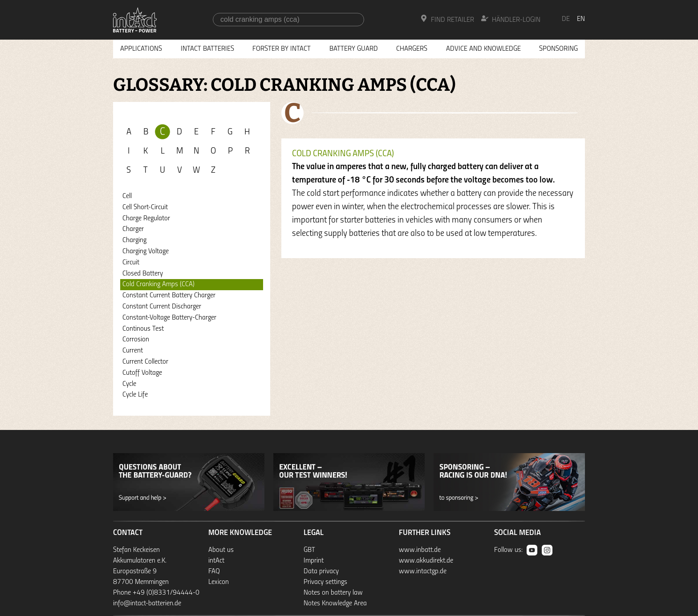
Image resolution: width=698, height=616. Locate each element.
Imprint (314, 561)
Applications (141, 49)
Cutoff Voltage (142, 373)
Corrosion (136, 340)
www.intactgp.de (423, 571)
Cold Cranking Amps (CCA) (158, 284)
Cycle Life (135, 395)
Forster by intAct (282, 49)
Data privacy (321, 571)
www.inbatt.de (420, 550)
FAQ (214, 571)
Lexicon (219, 582)
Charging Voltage (146, 251)
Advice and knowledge (483, 49)
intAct (216, 561)
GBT (309, 550)
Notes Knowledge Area (335, 604)
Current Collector (145, 362)
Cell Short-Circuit (145, 207)
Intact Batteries (207, 49)
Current (133, 351)
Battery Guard (354, 49)
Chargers (412, 49)
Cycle (129, 384)
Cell (127, 196)
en (581, 19)
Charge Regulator (146, 219)
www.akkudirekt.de (426, 561)
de (566, 19)
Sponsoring (558, 49)
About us (221, 550)
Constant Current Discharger (162, 307)
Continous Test (143, 329)
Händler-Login (511, 19)
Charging (134, 240)
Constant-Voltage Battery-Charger (169, 318)
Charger (133, 229)
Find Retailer (447, 19)
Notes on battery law (333, 593)
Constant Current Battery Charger (169, 296)
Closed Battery (143, 274)
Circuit (131, 263)
